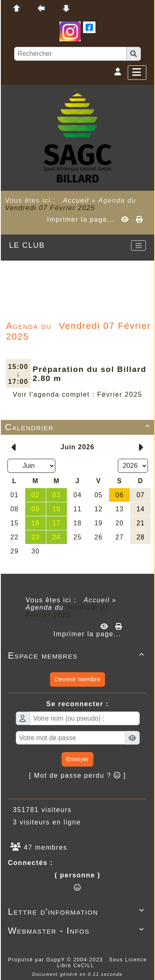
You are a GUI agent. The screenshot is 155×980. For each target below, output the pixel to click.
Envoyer (77, 759)
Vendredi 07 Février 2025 (50, 208)
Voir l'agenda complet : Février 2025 (77, 394)
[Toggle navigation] (138, 246)
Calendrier (79, 427)
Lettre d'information (77, 912)
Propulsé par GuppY (38, 960)
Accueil (76, 200)
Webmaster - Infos (77, 931)
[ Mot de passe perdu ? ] (77, 775)
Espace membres (77, 655)
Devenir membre (77, 679)
